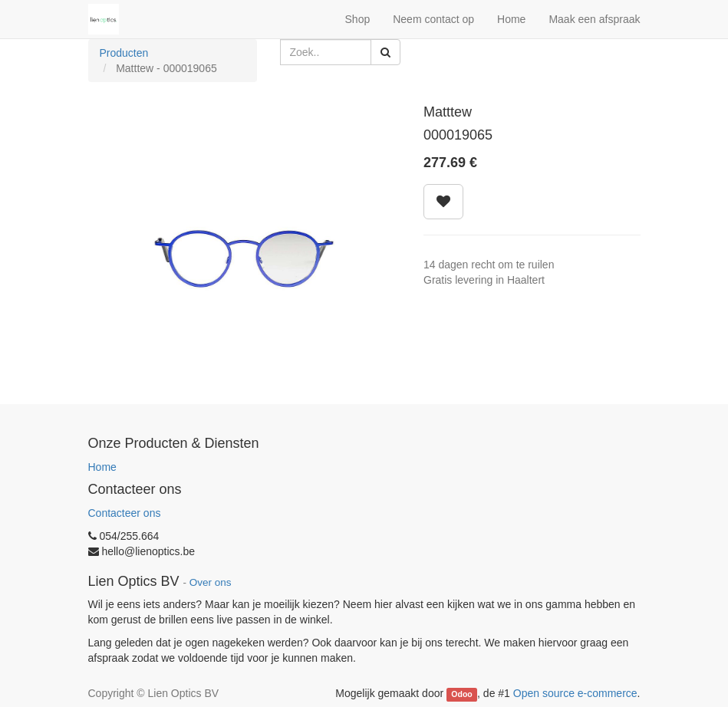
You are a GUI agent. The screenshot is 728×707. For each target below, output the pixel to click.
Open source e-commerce (575, 693)
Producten (124, 53)
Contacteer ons (125, 513)
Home (102, 467)
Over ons (211, 582)
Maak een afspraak (594, 19)
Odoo (461, 694)
